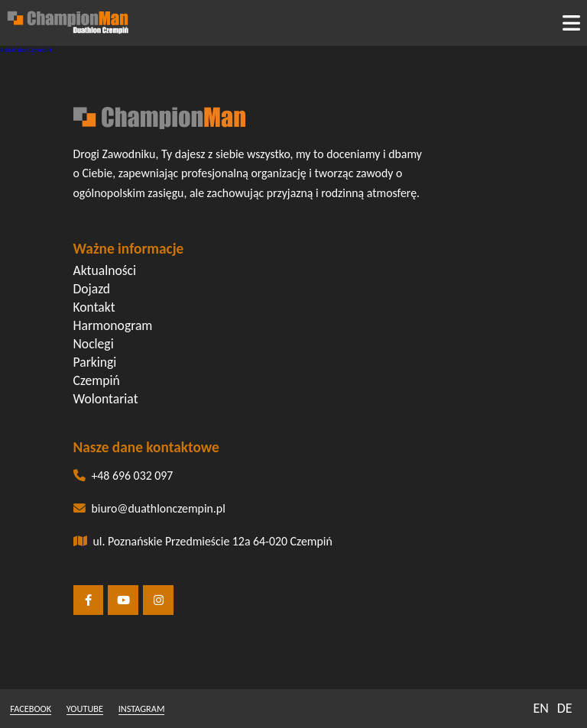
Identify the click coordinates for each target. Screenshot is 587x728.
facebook (31, 709)
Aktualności (105, 270)
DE (565, 708)
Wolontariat (106, 399)
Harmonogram (113, 325)
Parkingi (95, 362)
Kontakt (94, 307)
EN (541, 708)
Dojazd (92, 289)
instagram (142, 709)
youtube (85, 709)
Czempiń (97, 380)
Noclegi (94, 344)
